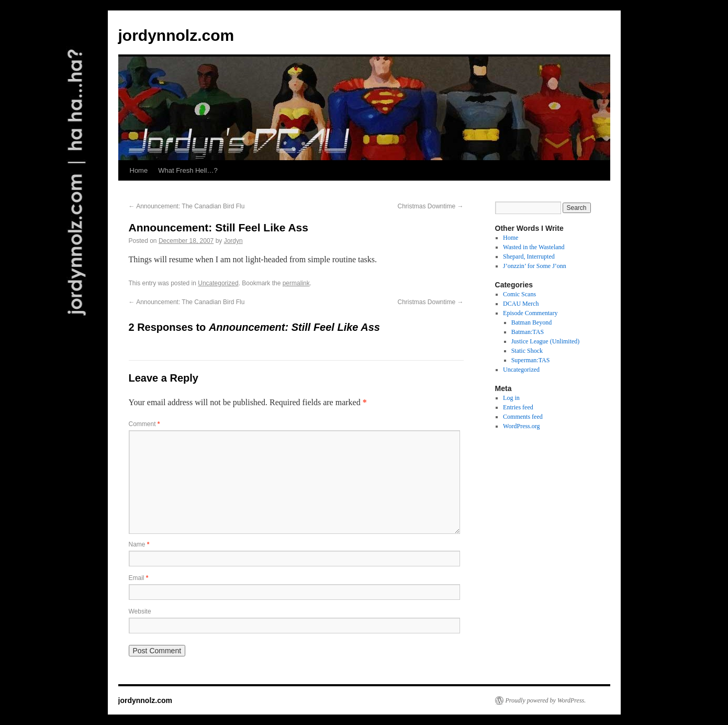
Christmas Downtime (430, 206)
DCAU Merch (521, 304)
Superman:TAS (531, 360)
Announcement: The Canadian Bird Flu (187, 206)
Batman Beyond (532, 322)
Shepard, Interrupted (529, 256)
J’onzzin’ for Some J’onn (535, 266)
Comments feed (523, 417)
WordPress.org (521, 426)
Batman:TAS (528, 332)
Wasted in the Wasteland (534, 247)
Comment (144, 424)
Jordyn (233, 241)
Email (139, 578)
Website (140, 611)
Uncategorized (218, 283)
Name (139, 544)
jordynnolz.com (176, 35)
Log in (511, 398)
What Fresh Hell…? (188, 170)
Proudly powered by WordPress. (546, 700)
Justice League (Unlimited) (546, 341)
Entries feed (518, 407)
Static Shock (527, 351)
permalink (296, 283)
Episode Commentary (530, 313)
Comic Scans (519, 294)
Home (139, 170)
